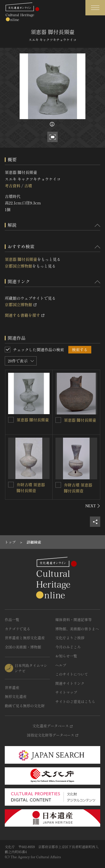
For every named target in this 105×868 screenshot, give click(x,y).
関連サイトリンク (70, 683)
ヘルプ (61, 665)
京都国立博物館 (18, 266)
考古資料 (13, 186)
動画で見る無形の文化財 (25, 706)
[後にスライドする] (93, 506)
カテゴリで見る (17, 629)
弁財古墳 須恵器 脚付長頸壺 (31, 488)
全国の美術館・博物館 (23, 647)
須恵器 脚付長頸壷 (21, 259)
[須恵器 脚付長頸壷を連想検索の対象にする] (11, 420)
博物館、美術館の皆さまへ (77, 629)
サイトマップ (66, 692)
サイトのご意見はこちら (75, 701)
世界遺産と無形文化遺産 (25, 638)
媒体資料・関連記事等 (74, 620)
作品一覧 (12, 620)
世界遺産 (12, 687)
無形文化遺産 (16, 696)
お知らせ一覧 (66, 656)
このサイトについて (72, 674)
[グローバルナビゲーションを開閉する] (95, 8)
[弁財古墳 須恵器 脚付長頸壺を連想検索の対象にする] (11, 485)
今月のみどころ (68, 647)
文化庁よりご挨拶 (70, 638)
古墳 (28, 186)
